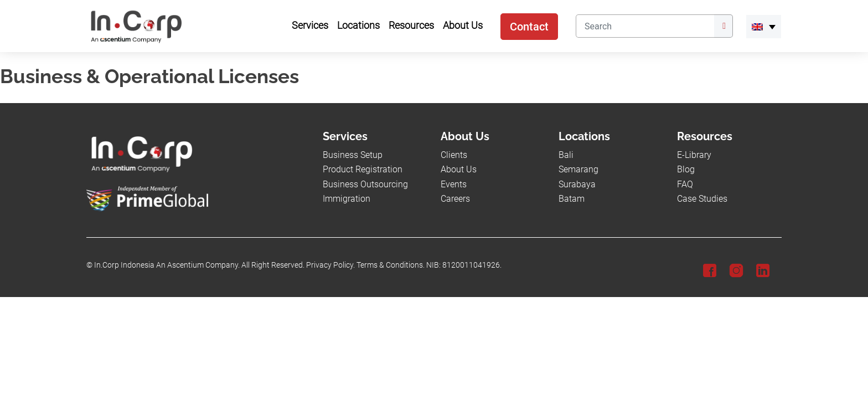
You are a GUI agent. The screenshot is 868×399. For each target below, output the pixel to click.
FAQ (685, 184)
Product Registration (363, 169)
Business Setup (353, 155)
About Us (459, 169)
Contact (529, 27)
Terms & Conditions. (391, 265)
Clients (454, 155)
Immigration (347, 199)
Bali (566, 155)
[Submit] (724, 26)
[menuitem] (764, 27)
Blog (686, 169)
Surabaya (577, 184)
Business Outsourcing (365, 184)
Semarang (578, 169)
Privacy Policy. (330, 265)
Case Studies (702, 199)
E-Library (694, 155)
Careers (455, 199)
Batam (572, 199)
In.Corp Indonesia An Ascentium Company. (167, 265)
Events (454, 184)
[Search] (645, 26)
